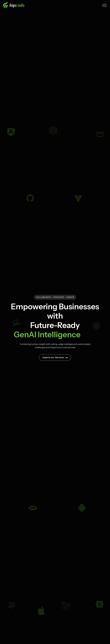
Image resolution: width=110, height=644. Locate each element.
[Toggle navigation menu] (105, 5)
